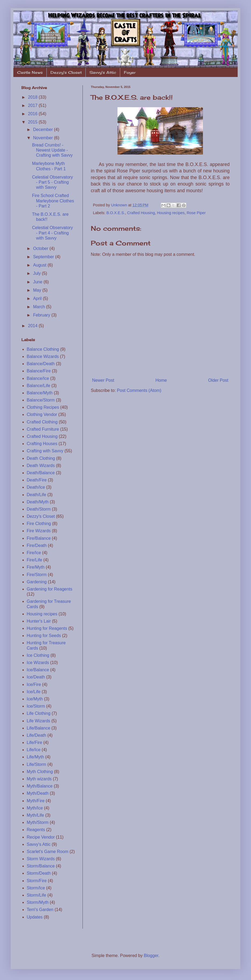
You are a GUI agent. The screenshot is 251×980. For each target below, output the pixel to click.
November (44, 138)
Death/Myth (38, 502)
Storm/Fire (37, 881)
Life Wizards (38, 721)
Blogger (151, 956)
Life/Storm (36, 764)
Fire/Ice (34, 553)
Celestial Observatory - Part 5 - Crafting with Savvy (52, 182)
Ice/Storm (36, 706)
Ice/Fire (34, 684)
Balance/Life (38, 386)
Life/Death (36, 735)
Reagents (36, 830)
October (41, 248)
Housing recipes (171, 213)
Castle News (30, 72)
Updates (35, 917)
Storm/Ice (36, 888)
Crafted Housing (141, 213)
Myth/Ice (35, 808)
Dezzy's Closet (66, 72)
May (38, 290)
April (38, 298)
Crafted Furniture (43, 429)
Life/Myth (35, 757)
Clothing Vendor (42, 414)
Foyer (130, 72)
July (38, 273)
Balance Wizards (43, 356)
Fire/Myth (36, 567)
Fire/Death (37, 545)
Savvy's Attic (103, 72)
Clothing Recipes (43, 407)
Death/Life (36, 495)
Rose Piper (196, 213)
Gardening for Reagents (50, 589)
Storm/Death (39, 873)
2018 (33, 97)
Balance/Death (41, 364)
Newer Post (103, 380)
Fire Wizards (39, 531)
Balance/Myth (40, 393)
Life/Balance (38, 728)
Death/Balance (41, 473)
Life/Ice (34, 750)
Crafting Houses (42, 444)
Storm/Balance (41, 866)
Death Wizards (41, 466)
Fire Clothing (39, 524)
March (40, 307)
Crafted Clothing (42, 422)
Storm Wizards (41, 859)
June (38, 282)
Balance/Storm (41, 400)
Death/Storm (39, 509)
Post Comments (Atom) (139, 390)
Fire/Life (34, 560)
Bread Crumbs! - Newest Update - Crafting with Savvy (52, 150)
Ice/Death (36, 677)
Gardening (37, 582)
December (44, 130)
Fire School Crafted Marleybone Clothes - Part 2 (53, 201)
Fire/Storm (37, 575)
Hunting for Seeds (44, 636)
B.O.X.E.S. (116, 213)
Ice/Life (34, 692)
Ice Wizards (38, 663)
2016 (33, 114)
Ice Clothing (38, 655)
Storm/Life (36, 895)
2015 (33, 122)
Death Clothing (41, 458)
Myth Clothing (40, 772)
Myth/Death (38, 793)
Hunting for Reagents (47, 628)
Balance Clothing (43, 349)
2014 (33, 326)
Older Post (218, 380)
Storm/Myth (38, 902)
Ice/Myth (35, 699)
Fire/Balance (39, 538)
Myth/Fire (36, 801)
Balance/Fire (39, 371)
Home (161, 380)
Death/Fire (37, 480)
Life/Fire (34, 742)
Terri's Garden (40, 910)
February (42, 315)
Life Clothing (39, 713)
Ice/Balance (38, 670)
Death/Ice (36, 487)
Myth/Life (35, 815)
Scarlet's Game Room (48, 852)
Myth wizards (39, 779)
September (44, 257)
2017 (33, 105)
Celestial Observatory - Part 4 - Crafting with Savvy (52, 233)
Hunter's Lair (39, 621)
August (40, 265)
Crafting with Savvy (45, 451)
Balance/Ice (38, 378)
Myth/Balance (40, 786)
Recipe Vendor (41, 837)
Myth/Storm (38, 822)
